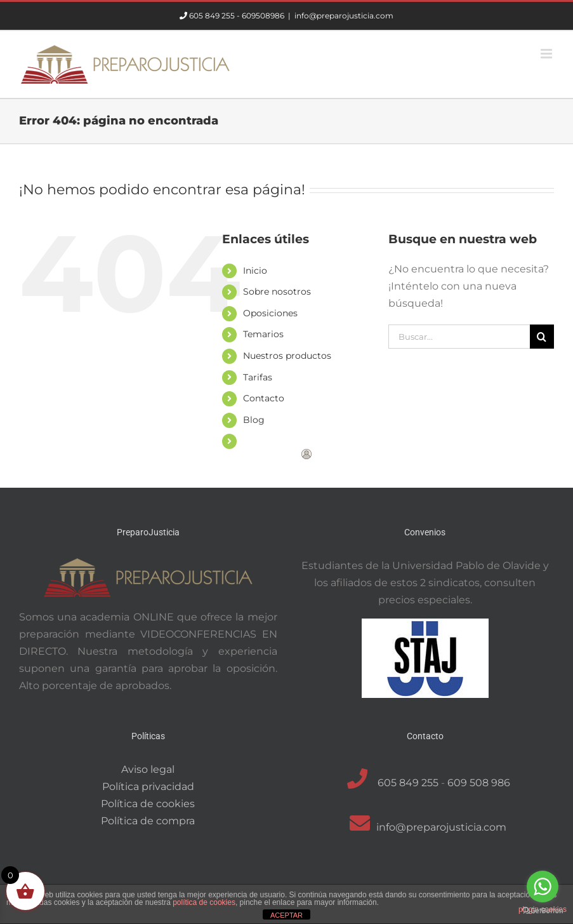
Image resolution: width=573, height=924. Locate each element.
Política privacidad (148, 787)
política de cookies (204, 902)
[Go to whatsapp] (543, 887)
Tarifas (258, 377)
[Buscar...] (459, 337)
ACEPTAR (286, 915)
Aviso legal (148, 769)
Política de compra (148, 821)
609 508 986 (479, 783)
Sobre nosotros (277, 291)
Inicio (255, 271)
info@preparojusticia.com (344, 16)
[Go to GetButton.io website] (543, 911)
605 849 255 (212, 16)
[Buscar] (542, 337)
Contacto (264, 398)
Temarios (263, 334)
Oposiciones (270, 313)
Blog (254, 420)
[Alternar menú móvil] (547, 54)
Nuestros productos (287, 356)
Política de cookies (148, 804)
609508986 (263, 16)
